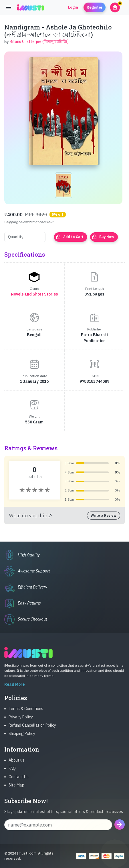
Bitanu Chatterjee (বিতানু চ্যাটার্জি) (39, 41)
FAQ (12, 771)
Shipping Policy (22, 736)
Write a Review (104, 515)
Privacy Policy (21, 720)
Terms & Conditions (26, 712)
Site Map (16, 788)
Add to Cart (70, 237)
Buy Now (103, 237)
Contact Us (19, 780)
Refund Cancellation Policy (32, 728)
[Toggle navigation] (9, 7)
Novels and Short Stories (34, 294)
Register (95, 7)
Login (73, 7)
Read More (14, 687)
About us (16, 763)
